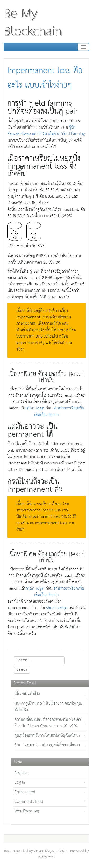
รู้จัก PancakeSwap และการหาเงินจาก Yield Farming (46, 131)
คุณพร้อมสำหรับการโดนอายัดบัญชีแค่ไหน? (47, 736)
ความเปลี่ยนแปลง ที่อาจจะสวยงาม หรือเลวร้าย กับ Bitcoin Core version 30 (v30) (48, 723)
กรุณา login (35, 408)
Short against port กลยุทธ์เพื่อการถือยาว (47, 745)
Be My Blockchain (33, 23)
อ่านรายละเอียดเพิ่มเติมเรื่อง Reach (59, 412)
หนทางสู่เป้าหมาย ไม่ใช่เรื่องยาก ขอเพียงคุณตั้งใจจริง (48, 707)
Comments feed (29, 802)
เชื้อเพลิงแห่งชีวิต (27, 694)
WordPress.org (27, 811)
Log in (20, 783)
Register (21, 773)
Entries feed (25, 792)
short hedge (57, 608)
